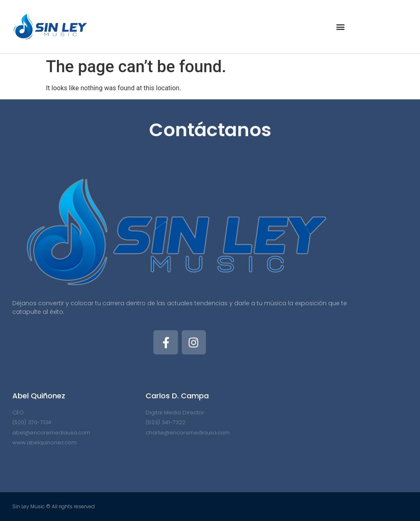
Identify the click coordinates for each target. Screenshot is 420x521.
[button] (340, 27)
